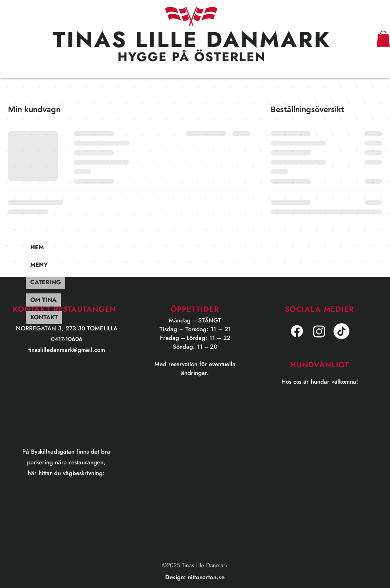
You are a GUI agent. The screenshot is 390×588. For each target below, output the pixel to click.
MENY (39, 265)
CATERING (46, 282)
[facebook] (297, 331)
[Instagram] (319, 331)
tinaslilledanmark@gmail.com (67, 350)
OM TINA (43, 300)
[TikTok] (341, 331)
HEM (37, 247)
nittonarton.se (206, 577)
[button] (383, 39)
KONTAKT (44, 317)
